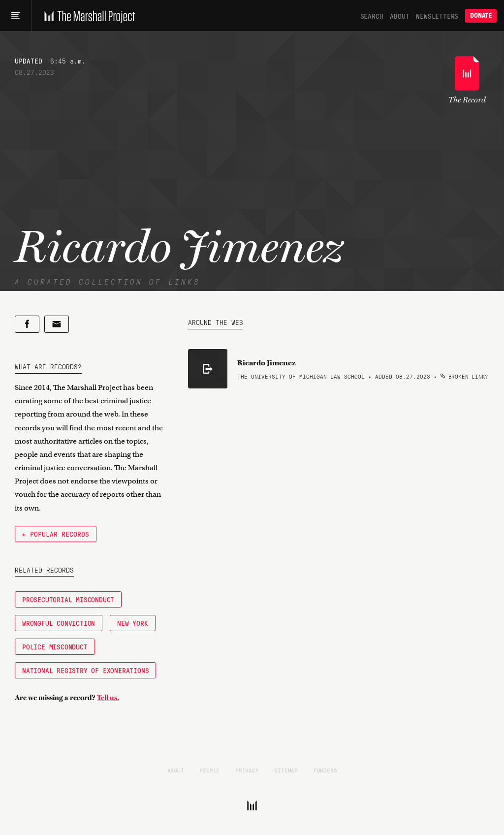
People (209, 770)
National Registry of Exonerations (85, 670)
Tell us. (108, 698)
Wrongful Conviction (59, 623)
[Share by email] (57, 324)
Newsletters (437, 16)
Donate (481, 16)
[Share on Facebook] (27, 324)
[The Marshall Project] (87, 16)
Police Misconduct (55, 646)
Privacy (247, 770)
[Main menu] (16, 16)
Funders (325, 770)
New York (132, 623)
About (399, 16)
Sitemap (286, 770)
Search (372, 16)
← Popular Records (56, 534)
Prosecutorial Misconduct (68, 599)
